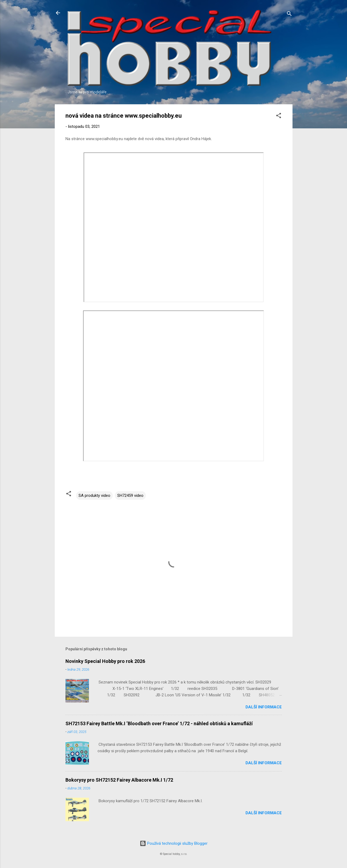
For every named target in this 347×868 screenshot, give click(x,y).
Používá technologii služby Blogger (174, 843)
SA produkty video (94, 496)
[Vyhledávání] (289, 15)
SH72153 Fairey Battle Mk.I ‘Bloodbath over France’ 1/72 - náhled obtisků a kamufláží (159, 723)
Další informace (264, 707)
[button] (279, 116)
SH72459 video (130, 496)
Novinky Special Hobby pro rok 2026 (105, 661)
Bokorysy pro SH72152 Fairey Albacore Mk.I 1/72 (119, 780)
